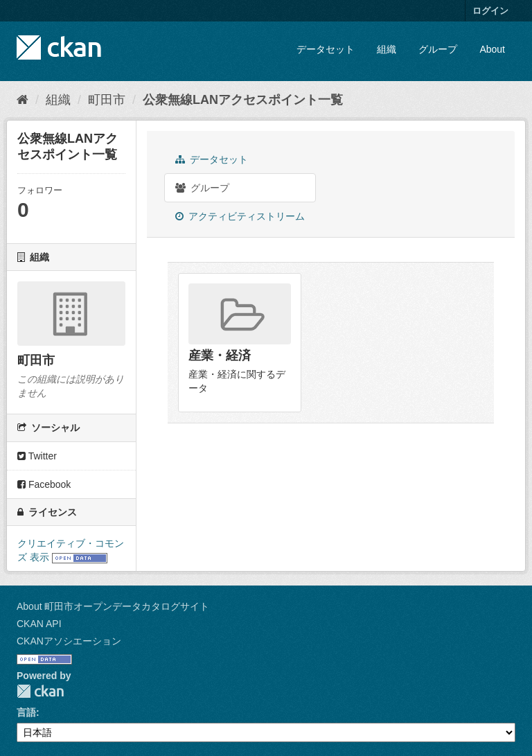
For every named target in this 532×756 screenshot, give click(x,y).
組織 (387, 49)
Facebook (44, 484)
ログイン (490, 11)
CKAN (40, 691)
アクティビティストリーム (240, 216)
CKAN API (39, 624)
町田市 (107, 100)
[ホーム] (23, 100)
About (492, 49)
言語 (26, 712)
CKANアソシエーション (69, 641)
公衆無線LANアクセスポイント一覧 (243, 100)
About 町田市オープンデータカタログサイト (113, 606)
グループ (438, 49)
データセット (326, 49)
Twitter (37, 456)
